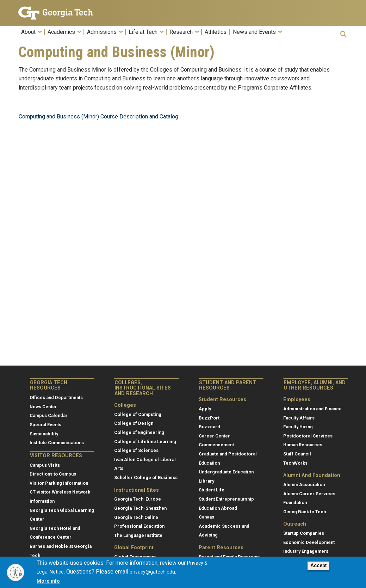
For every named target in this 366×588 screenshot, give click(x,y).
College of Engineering (139, 432)
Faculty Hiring (298, 427)
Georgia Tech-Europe (138, 499)
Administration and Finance (312, 409)
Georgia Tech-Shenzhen (140, 508)
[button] (343, 34)
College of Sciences (136, 450)
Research (181, 32)
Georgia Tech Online (136, 517)
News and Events (254, 32)
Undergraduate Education (226, 472)
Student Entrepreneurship (226, 499)
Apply (205, 409)
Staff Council (297, 454)
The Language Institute (138, 535)
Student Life (212, 490)
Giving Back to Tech (305, 512)
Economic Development (309, 542)
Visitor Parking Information (59, 483)
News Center (43, 407)
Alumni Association (304, 485)
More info (48, 581)
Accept (318, 566)
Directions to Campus (53, 474)
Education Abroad (218, 508)
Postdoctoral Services (308, 436)
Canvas (206, 517)
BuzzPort (209, 418)
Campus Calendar (49, 415)
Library (206, 481)
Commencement (216, 445)
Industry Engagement (306, 551)
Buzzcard (209, 427)
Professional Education (139, 526)
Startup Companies (304, 533)
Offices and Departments (56, 397)
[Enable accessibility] (15, 572)
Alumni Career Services (309, 494)
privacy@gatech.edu (152, 572)
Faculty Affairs (299, 418)
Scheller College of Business (146, 477)
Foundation (295, 503)
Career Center (214, 436)
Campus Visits (45, 465)
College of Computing (138, 414)
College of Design (134, 423)
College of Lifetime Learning (145, 442)
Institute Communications (57, 443)
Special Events (45, 425)
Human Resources (303, 445)
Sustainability (44, 434)
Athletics (216, 32)
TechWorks (295, 463)
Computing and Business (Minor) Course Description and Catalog (98, 117)
